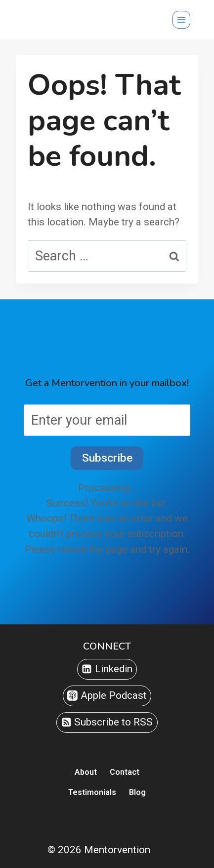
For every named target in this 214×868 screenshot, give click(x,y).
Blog (137, 792)
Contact (125, 772)
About (86, 772)
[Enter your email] (107, 420)
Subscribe (107, 458)
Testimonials (92, 792)
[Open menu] (181, 20)
